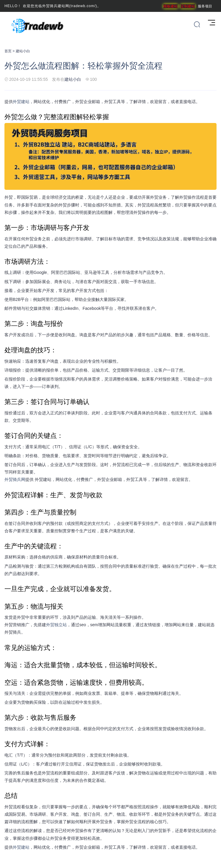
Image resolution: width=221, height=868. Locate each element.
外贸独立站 (56, 625)
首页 (8, 51)
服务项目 (205, 6)
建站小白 (23, 51)
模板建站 (171, 6)
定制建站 (188, 6)
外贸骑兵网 (15, 479)
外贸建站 (21, 102)
